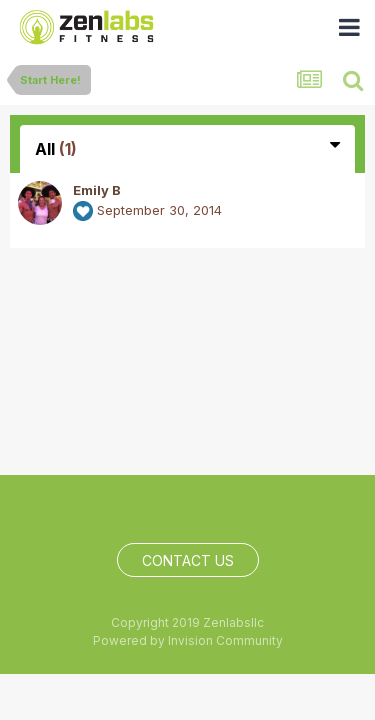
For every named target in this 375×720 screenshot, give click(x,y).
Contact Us (188, 560)
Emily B (97, 190)
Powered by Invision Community (188, 640)
